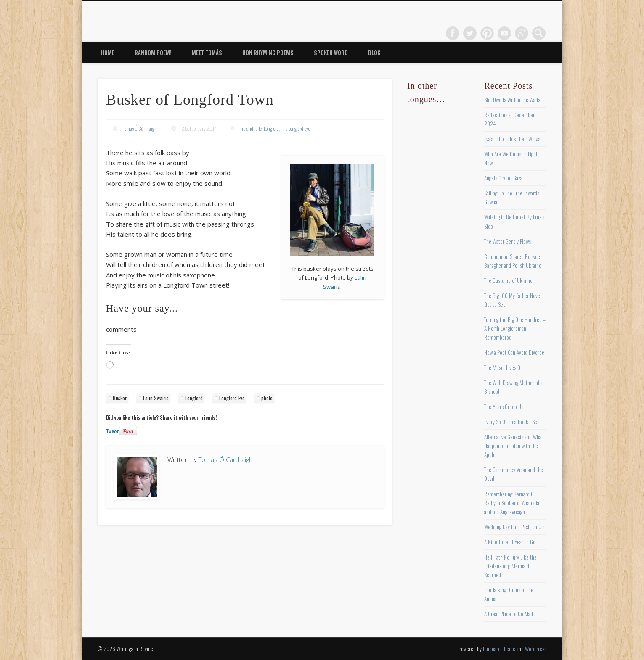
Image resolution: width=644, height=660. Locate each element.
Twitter (470, 33)
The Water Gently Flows (508, 241)
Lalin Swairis (156, 398)
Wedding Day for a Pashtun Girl (515, 527)
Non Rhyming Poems (268, 53)
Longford (271, 128)
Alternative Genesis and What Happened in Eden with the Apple (514, 446)
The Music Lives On (504, 367)
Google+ (522, 33)
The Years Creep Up (504, 407)
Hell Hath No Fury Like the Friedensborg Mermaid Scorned (510, 566)
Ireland (247, 128)
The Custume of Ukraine (508, 280)
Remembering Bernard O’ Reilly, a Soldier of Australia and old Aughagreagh (512, 503)
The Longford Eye (295, 128)
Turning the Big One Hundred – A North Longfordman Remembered (515, 328)
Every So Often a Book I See (512, 422)
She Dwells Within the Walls (512, 100)
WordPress (536, 649)
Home (108, 53)
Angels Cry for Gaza (503, 178)
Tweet (113, 431)
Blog (374, 53)
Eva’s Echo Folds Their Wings (512, 139)
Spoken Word (331, 53)
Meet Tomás (207, 53)
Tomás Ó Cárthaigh (140, 128)
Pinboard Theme (499, 649)
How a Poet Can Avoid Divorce (514, 352)
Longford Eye (232, 398)
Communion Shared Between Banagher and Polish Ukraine (513, 261)
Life (258, 128)
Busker (120, 398)
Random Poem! (153, 53)
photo (267, 398)
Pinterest (487, 33)
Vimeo (504, 33)
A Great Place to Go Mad (509, 614)
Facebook (453, 33)
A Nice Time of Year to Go (510, 542)
